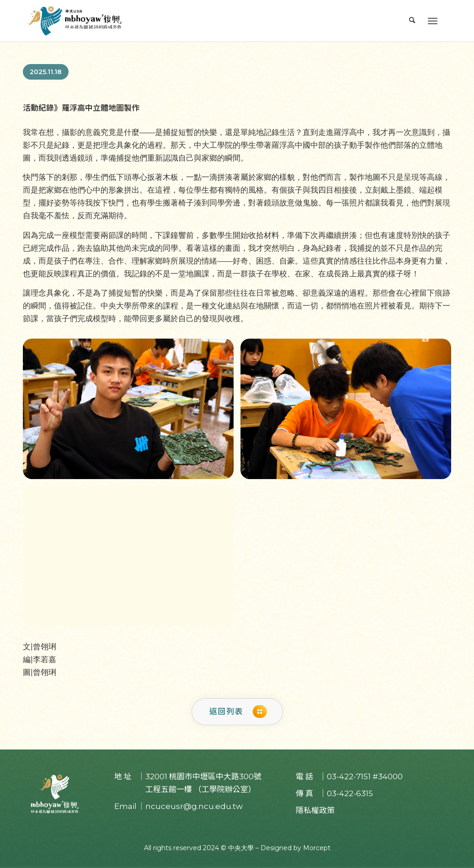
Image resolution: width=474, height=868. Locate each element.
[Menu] (433, 21)
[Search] (412, 21)
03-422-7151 (349, 776)
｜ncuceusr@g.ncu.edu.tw (190, 806)
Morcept (317, 848)
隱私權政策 (315, 810)
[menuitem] (412, 21)
